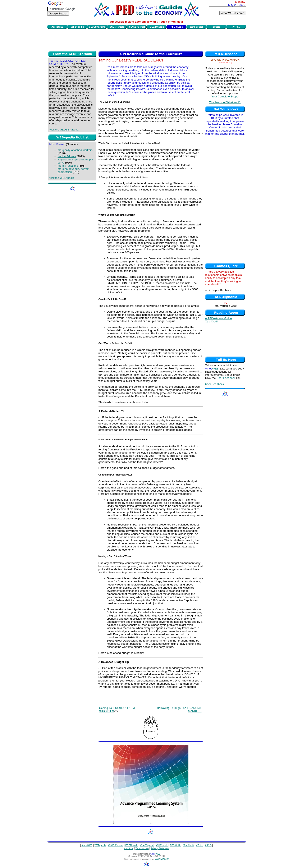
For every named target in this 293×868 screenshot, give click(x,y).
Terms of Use (142, 848)
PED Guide (176, 845)
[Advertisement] (147, 39)
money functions (68, 166)
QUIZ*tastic (162, 845)
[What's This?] (225, 63)
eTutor (200, 845)
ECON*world (132, 845)
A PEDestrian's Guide (219, 318)
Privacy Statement (160, 848)
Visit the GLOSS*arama (64, 130)
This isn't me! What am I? (225, 102)
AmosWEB (87, 845)
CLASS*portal (147, 845)
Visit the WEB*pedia (62, 178)
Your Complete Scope (225, 97)
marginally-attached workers (75, 150)
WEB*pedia (100, 845)
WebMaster (162, 859)
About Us (129, 848)
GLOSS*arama (116, 845)
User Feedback (226, 378)
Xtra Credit (212, 322)
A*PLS (208, 845)
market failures (67, 156)
